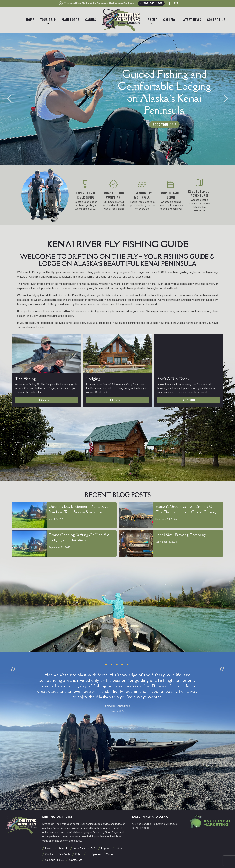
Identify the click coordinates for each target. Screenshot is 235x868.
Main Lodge (71, 19)
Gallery (169, 19)
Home (30, 19)
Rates (78, 854)
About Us (63, 848)
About (152, 19)
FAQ (93, 848)
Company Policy (55, 860)
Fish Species (94, 854)
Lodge (118, 848)
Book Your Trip (164, 124)
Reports (105, 848)
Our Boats (64, 854)
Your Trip (48, 19)
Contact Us (216, 19)
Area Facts (79, 848)
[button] (226, 99)
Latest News (191, 19)
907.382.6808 (151, 3)
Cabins (91, 19)
